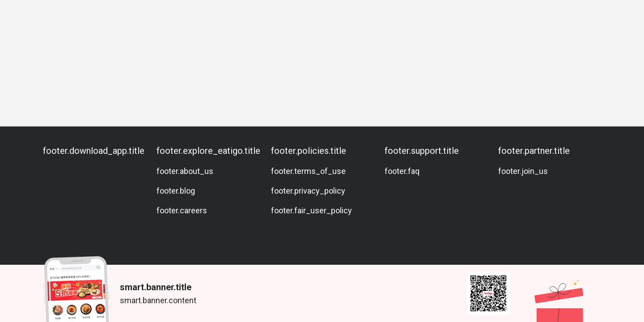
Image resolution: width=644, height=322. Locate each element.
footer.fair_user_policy (311, 210)
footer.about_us (185, 171)
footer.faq (402, 171)
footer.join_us (523, 171)
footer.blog (176, 191)
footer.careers (182, 210)
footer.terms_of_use (308, 171)
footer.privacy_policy (308, 191)
